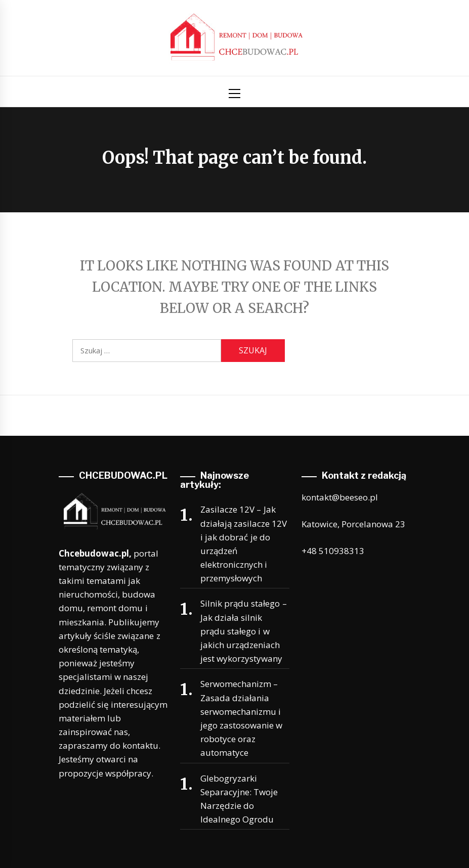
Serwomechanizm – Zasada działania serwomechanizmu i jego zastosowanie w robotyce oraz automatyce (242, 718)
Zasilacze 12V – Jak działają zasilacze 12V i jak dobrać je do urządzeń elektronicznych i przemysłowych (244, 544)
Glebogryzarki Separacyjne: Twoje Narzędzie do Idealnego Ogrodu (239, 799)
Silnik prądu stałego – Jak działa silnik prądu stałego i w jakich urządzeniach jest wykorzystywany (244, 631)
